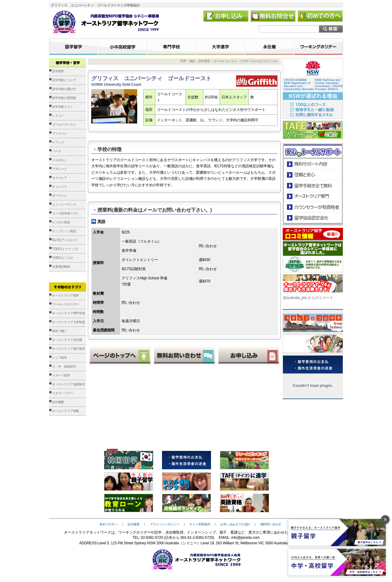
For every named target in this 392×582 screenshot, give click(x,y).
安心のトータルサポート (313, 164)
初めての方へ (109, 524)
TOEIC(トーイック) (65, 249)
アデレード (60, 169)
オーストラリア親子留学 (69, 349)
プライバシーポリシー (164, 524)
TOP (183, 61)
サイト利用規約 (200, 524)
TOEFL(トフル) (62, 258)
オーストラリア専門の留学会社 (313, 196)
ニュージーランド (64, 204)
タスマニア (60, 178)
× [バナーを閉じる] (385, 520)
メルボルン (60, 160)
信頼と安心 (313, 175)
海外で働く (60, 331)
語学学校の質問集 (64, 98)
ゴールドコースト (64, 125)
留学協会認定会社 (313, 218)
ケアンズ (58, 142)
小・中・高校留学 (64, 367)
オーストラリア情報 (66, 411)
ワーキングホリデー (66, 304)
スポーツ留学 (61, 375)
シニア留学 (60, 358)
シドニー (58, 116)
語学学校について (64, 80)
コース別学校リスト (66, 213)
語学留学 (58, 71)
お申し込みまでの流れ (235, 524)
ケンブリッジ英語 (64, 231)
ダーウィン (60, 196)
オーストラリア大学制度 (69, 322)
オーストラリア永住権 (67, 340)
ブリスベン (60, 133)
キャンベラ (60, 187)
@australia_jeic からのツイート (308, 298)
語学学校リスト (63, 107)
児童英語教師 (61, 267)
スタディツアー (63, 393)
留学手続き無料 (313, 185)
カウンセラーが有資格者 (313, 207)
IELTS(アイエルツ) (64, 240)
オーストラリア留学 (66, 295)
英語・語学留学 (200, 61)
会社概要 (58, 402)
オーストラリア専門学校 (69, 313)
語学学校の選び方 (64, 89)
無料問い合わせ (271, 524)
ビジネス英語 (61, 222)
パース (57, 151)
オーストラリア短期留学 (69, 384)
